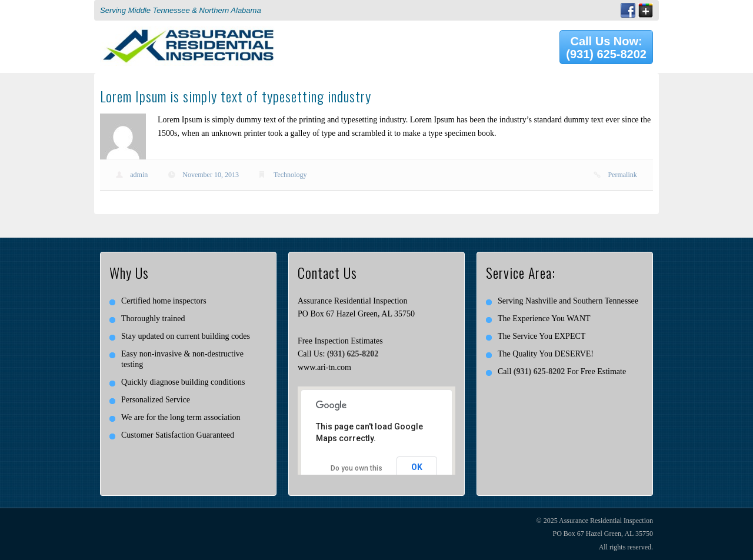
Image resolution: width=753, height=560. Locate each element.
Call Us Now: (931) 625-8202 (606, 48)
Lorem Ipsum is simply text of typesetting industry (236, 96)
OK (417, 467)
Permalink (622, 175)
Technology (290, 175)
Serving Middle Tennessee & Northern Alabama (181, 10)
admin (139, 175)
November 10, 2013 (211, 175)
